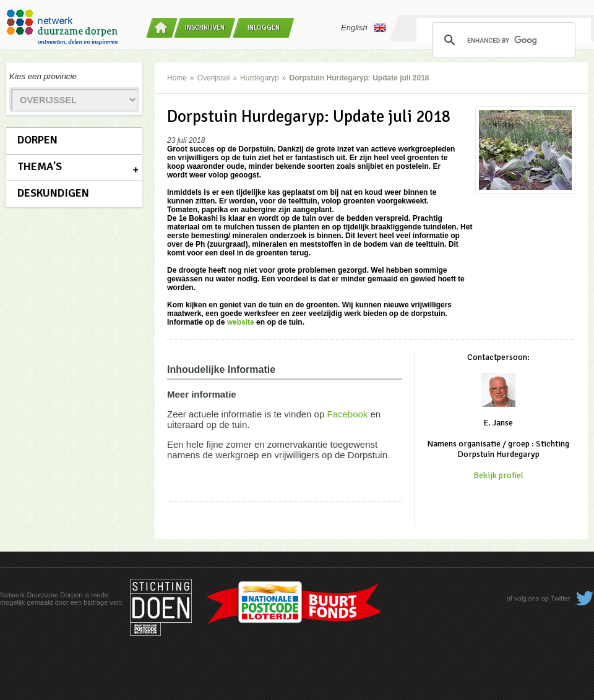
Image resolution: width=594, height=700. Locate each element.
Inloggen (264, 28)
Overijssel (214, 78)
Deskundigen (53, 193)
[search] (502, 40)
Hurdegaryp (260, 78)
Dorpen (37, 140)
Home (177, 78)
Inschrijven (205, 28)
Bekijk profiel (498, 475)
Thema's (40, 166)
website (241, 322)
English (364, 28)
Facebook (347, 414)
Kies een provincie (43, 76)
